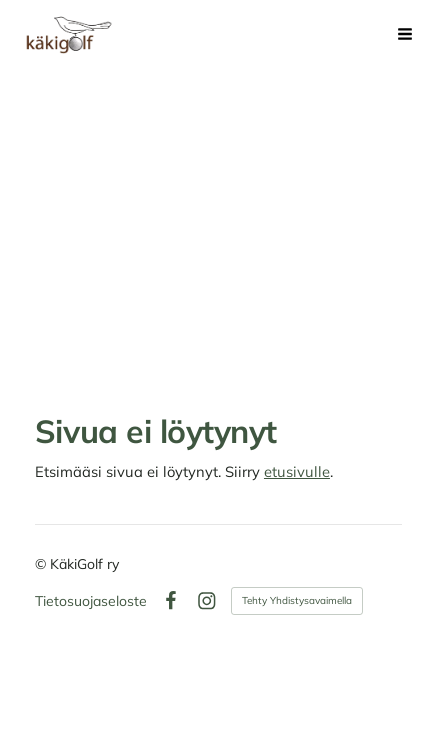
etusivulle (297, 471)
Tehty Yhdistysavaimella (297, 600)
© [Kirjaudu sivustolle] (42, 564)
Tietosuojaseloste (91, 601)
